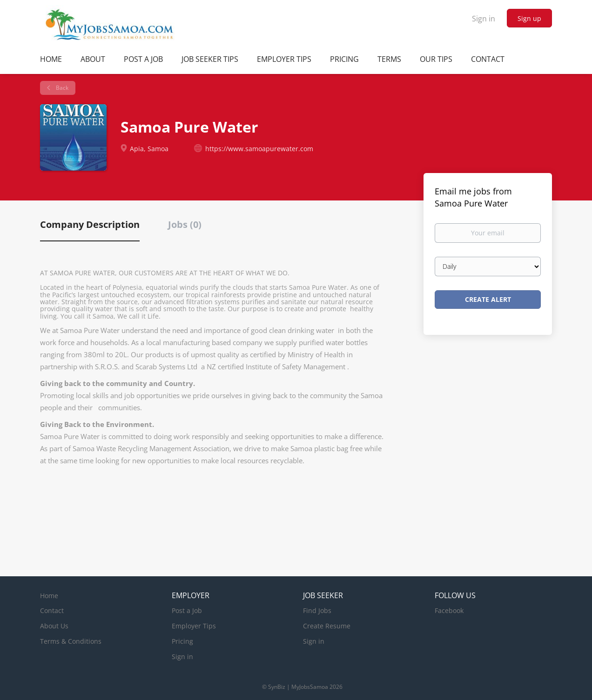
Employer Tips (194, 626)
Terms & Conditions (71, 641)
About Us (54, 626)
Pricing (182, 641)
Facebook (449, 610)
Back (61, 88)
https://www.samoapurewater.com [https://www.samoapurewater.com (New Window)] (259, 149)
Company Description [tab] (90, 224)
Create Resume (327, 626)
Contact (52, 610)
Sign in (484, 19)
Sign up (529, 18)
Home (49, 596)
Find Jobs (317, 610)
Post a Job (187, 610)
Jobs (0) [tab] (185, 224)
